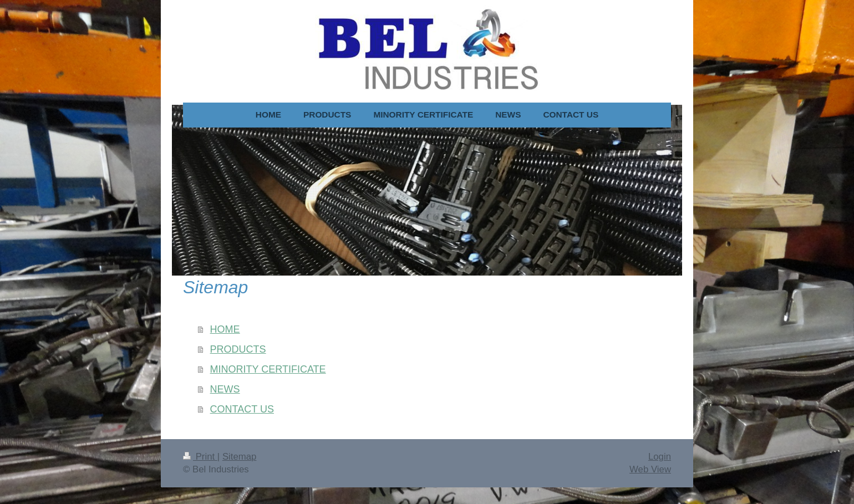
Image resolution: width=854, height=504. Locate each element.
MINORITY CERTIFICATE (268, 369)
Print (200, 457)
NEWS (225, 389)
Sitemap (240, 457)
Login (660, 457)
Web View (650, 469)
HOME (225, 329)
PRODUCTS (238, 349)
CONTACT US (242, 409)
